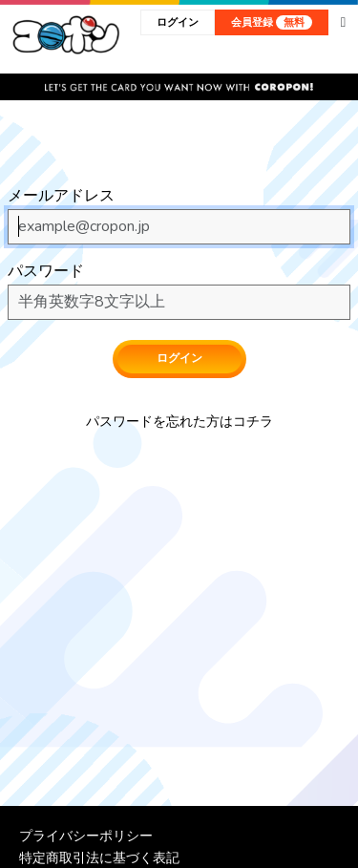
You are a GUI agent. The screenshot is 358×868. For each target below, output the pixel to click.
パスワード (46, 271)
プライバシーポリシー (86, 836)
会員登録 (272, 22)
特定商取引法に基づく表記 (99, 857)
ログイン (178, 22)
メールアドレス (61, 196)
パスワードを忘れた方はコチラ (179, 422)
